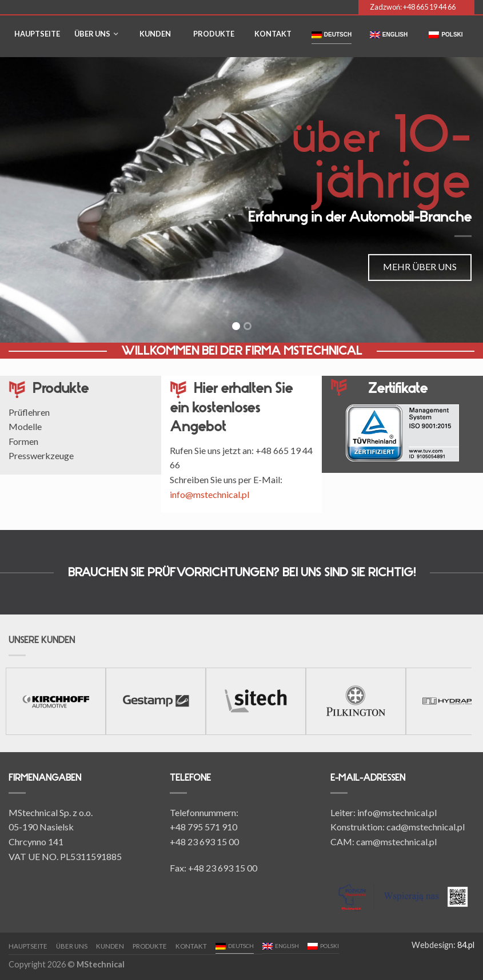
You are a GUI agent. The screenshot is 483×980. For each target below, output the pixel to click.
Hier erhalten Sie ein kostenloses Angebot (231, 407)
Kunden (155, 34)
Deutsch (332, 35)
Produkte (214, 34)
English (389, 35)
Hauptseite (37, 34)
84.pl (466, 945)
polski (446, 35)
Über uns (92, 34)
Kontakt (273, 34)
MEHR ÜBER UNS (420, 266)
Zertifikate (398, 388)
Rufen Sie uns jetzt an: (213, 450)
